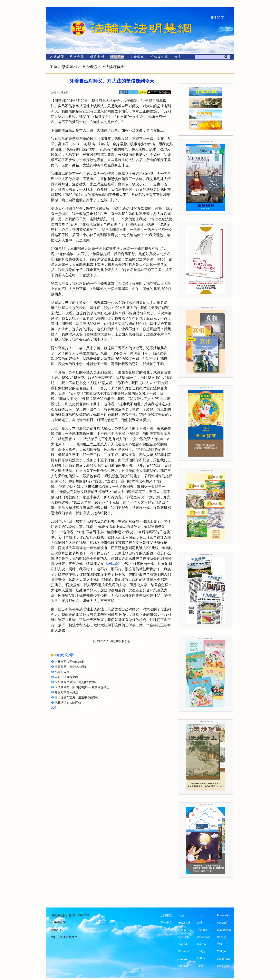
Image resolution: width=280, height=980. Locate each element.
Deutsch (183, 937)
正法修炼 (89, 67)
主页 (53, 67)
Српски (222, 937)
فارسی (183, 959)
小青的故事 (62, 672)
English (183, 944)
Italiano (201, 944)
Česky (182, 930)
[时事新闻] (55, 58)
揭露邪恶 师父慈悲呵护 (71, 667)
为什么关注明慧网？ (64, 937)
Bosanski (184, 923)
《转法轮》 (113, 564)
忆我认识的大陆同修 (68, 703)
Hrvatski (202, 930)
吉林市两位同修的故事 (69, 662)
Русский (222, 923)
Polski (200, 966)
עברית (200, 915)
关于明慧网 (58, 923)
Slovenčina (224, 930)
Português (223, 915)
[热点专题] (77, 58)
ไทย (219, 944)
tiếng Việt (223, 966)
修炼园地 (69, 67)
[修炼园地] (117, 58)
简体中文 (166, 923)
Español (183, 951)
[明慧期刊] (97, 58)
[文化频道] (137, 58)
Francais (184, 966)
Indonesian (203, 937)
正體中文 (166, 915)
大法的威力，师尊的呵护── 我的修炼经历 (82, 687)
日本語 (201, 951)
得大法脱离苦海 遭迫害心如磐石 (77, 697)
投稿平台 (57, 930)
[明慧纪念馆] (159, 58)
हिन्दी (199, 923)
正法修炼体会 (113, 67)
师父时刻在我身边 (66, 692)
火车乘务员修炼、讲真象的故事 (75, 682)
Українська (224, 959)
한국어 (201, 959)
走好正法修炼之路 (66, 677)
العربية (182, 915)
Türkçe (221, 951)
